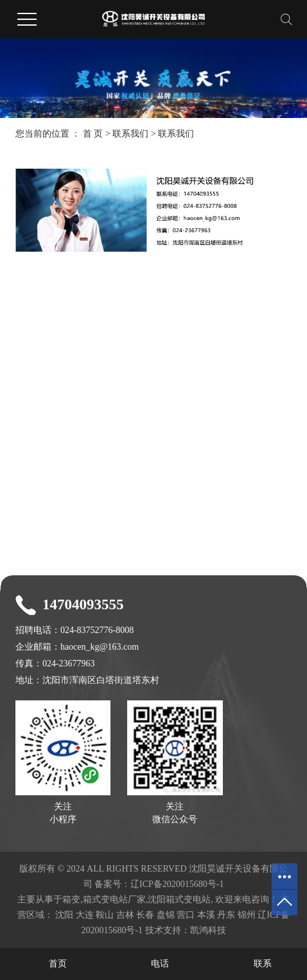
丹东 (226, 915)
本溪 (206, 915)
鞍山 (105, 915)
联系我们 (130, 134)
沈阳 (64, 915)
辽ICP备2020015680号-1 (177, 884)
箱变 (71, 900)
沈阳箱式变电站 (179, 900)
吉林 (125, 915)
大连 (85, 915)
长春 (145, 915)
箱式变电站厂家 (114, 900)
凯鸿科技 (208, 930)
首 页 (93, 134)
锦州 (247, 915)
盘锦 (166, 915)
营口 (186, 915)
